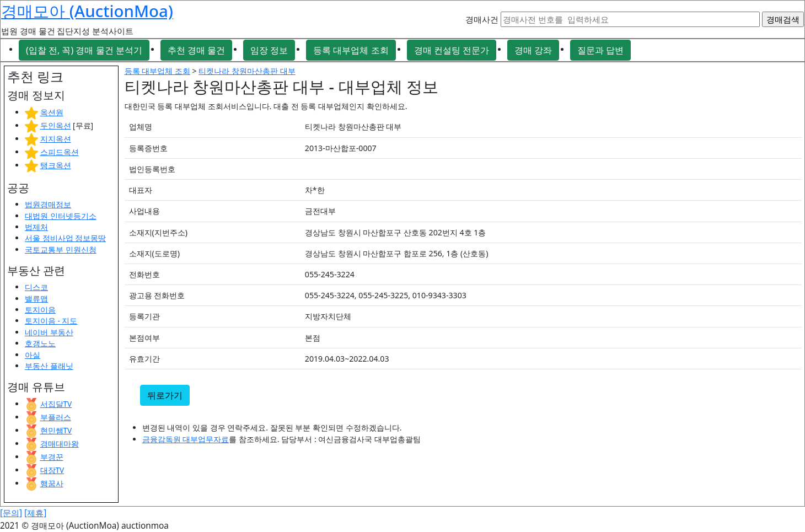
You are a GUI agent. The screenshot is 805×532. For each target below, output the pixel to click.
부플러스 (56, 417)
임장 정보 (269, 50)
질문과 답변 (600, 50)
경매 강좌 (533, 50)
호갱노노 (40, 343)
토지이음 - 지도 (51, 321)
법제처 (36, 227)
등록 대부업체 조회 (351, 50)
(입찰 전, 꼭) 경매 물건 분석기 (84, 50)
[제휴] (35, 513)
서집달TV (56, 404)
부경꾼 (52, 457)
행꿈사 (52, 483)
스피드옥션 (60, 152)
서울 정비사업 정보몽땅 (65, 238)
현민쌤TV (56, 430)
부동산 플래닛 (49, 366)
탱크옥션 (56, 165)
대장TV (52, 470)
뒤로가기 (165, 395)
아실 (33, 355)
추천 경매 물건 (196, 50)
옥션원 (52, 112)
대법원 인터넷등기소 (61, 216)
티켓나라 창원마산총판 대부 (247, 71)
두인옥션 (56, 125)
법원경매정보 (48, 204)
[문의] (11, 513)
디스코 (36, 287)
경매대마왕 (60, 444)
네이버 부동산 (49, 332)
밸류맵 (36, 299)
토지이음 (40, 310)
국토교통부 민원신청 (61, 249)
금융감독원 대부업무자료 (186, 439)
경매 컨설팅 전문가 (452, 50)
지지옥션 (56, 139)
